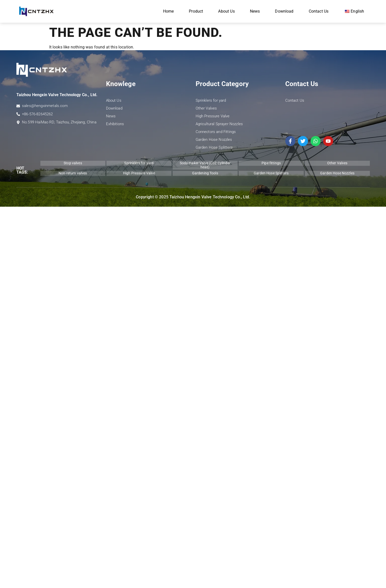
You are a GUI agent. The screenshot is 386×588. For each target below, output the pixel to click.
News (255, 11)
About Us (226, 11)
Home (169, 11)
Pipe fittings (271, 163)
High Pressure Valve (213, 116)
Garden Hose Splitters (214, 147)
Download (284, 11)
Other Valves (206, 108)
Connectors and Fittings (216, 132)
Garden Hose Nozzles (214, 140)
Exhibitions (115, 124)
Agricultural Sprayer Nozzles (219, 124)
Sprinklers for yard (211, 100)
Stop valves (73, 163)
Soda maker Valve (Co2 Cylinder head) (205, 165)
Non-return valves (73, 173)
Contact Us (319, 11)
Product (196, 11)
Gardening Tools (205, 173)
